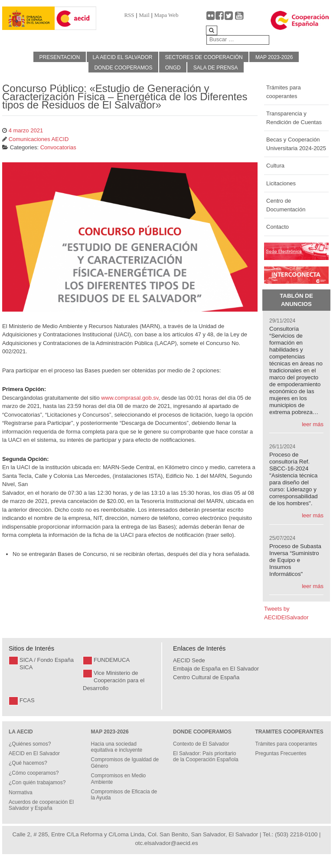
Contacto (277, 227)
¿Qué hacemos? (28, 763)
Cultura (275, 166)
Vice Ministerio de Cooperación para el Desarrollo (114, 681)
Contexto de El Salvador (201, 744)
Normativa (21, 792)
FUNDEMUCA (112, 660)
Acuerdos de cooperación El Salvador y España (41, 805)
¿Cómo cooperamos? (34, 773)
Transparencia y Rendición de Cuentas (294, 118)
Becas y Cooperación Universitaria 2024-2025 (296, 144)
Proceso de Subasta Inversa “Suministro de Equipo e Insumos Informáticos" (295, 560)
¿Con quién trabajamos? (37, 783)
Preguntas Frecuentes (281, 753)
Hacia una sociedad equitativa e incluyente (117, 747)
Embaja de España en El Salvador (216, 669)
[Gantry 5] (28, 18)
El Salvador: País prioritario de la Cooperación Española (206, 756)
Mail (144, 15)
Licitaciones (281, 183)
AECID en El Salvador (34, 753)
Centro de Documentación (286, 205)
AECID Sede (189, 660)
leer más (313, 424)
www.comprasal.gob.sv (130, 398)
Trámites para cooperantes (284, 92)
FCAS (27, 700)
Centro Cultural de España (206, 677)
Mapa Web (166, 15)
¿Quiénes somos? (30, 744)
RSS (129, 15)
